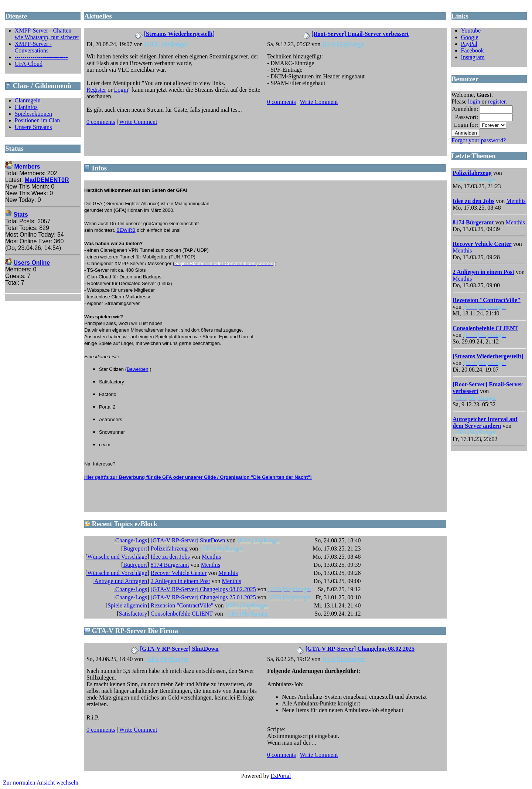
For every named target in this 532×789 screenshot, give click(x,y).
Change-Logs (131, 540)
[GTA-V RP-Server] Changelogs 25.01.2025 (203, 597)
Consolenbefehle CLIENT (182, 614)
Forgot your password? (479, 140)
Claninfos (26, 107)
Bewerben (138, 369)
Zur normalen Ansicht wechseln (41, 783)
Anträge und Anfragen (121, 581)
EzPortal (281, 776)
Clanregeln (28, 100)
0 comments (101, 122)
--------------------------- (41, 57)
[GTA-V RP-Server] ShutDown (188, 540)
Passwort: (467, 117)
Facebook (473, 50)
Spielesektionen (33, 114)
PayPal (469, 44)
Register (96, 90)
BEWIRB (126, 230)
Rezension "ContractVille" (182, 605)
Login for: (466, 125)
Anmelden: (465, 109)
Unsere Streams (33, 127)
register (497, 101)
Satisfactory (133, 614)
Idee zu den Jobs (170, 557)
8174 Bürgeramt (170, 565)
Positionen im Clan (37, 120)
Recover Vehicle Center (179, 573)
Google (470, 37)
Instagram (473, 57)
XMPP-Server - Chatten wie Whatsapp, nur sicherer (47, 34)
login (474, 101)
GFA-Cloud (29, 64)
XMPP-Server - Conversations (33, 47)
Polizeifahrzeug (169, 548)
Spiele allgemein (127, 605)
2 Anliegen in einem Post (180, 581)
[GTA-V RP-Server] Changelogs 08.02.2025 (203, 589)
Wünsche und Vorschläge (117, 557)
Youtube (471, 31)
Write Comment (138, 122)
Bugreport (135, 548)
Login (121, 90)
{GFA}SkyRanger (166, 44)
